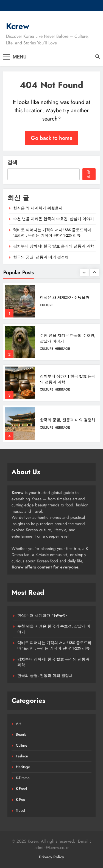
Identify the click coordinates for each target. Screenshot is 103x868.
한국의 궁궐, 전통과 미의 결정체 (41, 257)
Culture (47, 305)
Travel (20, 810)
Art (18, 723)
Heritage (62, 349)
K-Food (21, 789)
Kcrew (18, 26)
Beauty (21, 734)
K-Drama (23, 778)
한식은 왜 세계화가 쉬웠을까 (38, 208)
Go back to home (52, 138)
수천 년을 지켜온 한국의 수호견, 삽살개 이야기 (54, 219)
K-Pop (20, 800)
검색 (12, 162)
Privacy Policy (51, 857)
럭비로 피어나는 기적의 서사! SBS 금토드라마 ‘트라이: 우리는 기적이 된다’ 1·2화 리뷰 (52, 233)
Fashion (22, 756)
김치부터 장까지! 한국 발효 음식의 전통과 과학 (54, 246)
